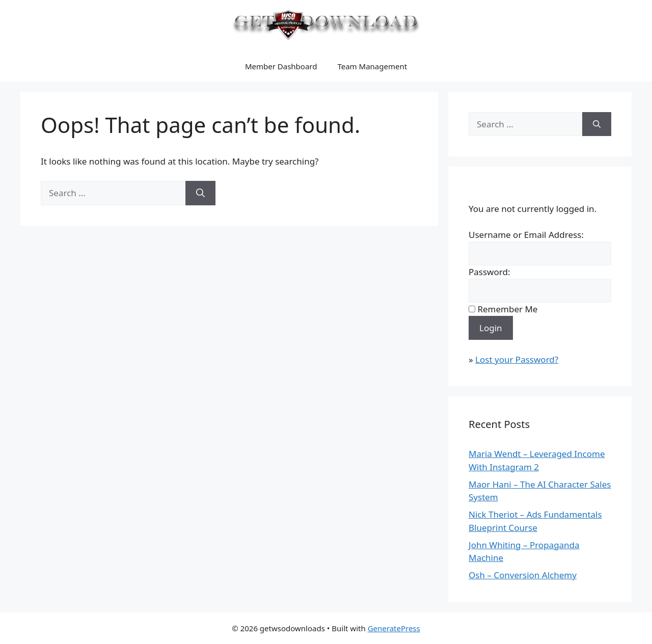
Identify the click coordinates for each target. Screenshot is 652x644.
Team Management (372, 66)
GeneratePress (394, 628)
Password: (489, 272)
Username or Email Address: (526, 235)
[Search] (200, 193)
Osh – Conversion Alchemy (523, 575)
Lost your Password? (517, 359)
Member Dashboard (281, 66)
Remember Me (507, 309)
